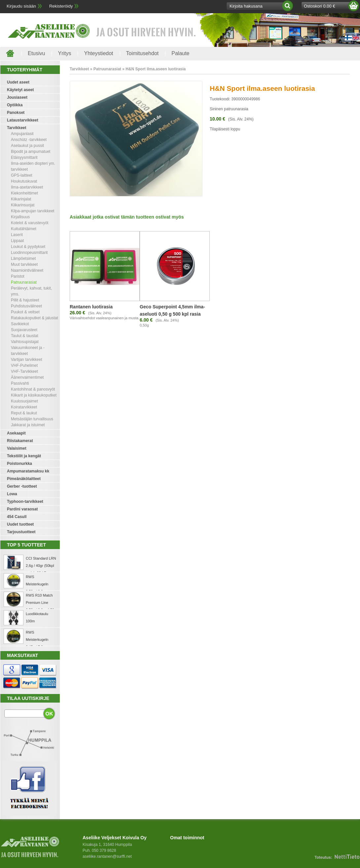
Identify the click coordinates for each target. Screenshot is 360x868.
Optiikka (15, 105)
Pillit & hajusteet (25, 300)
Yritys (64, 53)
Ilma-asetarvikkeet (27, 187)
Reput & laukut (24, 413)
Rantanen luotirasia (91, 307)
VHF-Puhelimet (24, 365)
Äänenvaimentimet (27, 377)
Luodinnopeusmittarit (29, 253)
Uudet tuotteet (20, 524)
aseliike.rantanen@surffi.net (107, 856)
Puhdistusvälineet (26, 306)
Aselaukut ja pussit (27, 146)
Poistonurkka (19, 464)
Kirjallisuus (20, 217)
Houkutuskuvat (24, 181)
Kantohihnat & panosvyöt (33, 389)
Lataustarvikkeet (23, 120)
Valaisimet (17, 448)
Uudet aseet (18, 82)
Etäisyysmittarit (24, 157)
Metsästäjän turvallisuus (32, 419)
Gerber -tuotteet (22, 486)
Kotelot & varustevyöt (30, 223)
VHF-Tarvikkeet (24, 371)
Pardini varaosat (22, 509)
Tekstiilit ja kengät (24, 456)
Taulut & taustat (25, 336)
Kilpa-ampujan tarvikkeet (33, 211)
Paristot (18, 276)
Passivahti (20, 383)
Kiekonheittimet (24, 193)
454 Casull (17, 517)
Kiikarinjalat (21, 199)
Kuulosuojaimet (24, 401)
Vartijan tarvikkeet (26, 360)
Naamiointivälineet (27, 270)
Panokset (16, 113)
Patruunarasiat (24, 282)
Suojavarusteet (24, 330)
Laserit (17, 235)
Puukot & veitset (25, 312)
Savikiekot (20, 324)
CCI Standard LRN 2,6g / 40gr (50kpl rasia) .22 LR (41, 566)
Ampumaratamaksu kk (28, 471)
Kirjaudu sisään (21, 6)
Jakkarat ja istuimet (28, 425)
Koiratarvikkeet (24, 407)
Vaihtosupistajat (25, 342)
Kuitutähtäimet (24, 229)
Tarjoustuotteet (21, 532)
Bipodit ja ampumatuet (31, 152)
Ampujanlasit (22, 134)
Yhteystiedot (98, 53)
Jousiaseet (17, 97)
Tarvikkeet (17, 128)
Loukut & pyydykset (28, 247)
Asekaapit (16, 433)
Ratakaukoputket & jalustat (35, 318)
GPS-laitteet (22, 175)
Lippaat (17, 241)
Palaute (180, 53)
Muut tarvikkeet (24, 264)
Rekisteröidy (61, 6)
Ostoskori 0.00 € (320, 6)
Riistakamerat (20, 441)
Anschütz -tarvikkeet (29, 140)
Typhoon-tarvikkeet (25, 502)
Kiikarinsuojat (23, 205)
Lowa (12, 494)
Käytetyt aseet (20, 90)
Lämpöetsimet (23, 259)
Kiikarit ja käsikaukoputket (34, 395)
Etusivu (36, 53)
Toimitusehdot (143, 53)
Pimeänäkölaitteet (24, 479)
